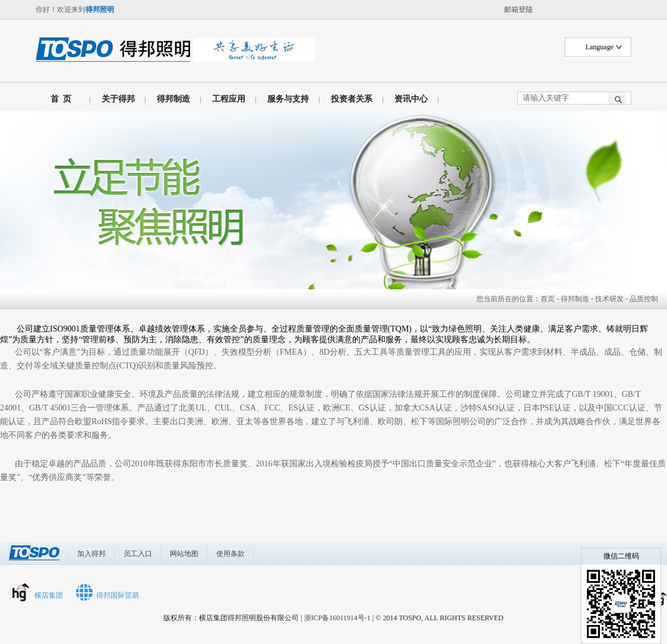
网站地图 (184, 554)
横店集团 (49, 595)
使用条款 (230, 554)
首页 (548, 299)
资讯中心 (411, 99)
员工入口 (138, 554)
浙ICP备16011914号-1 (337, 618)
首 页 (59, 99)
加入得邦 (91, 554)
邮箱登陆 (519, 10)
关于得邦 (118, 99)
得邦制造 (173, 99)
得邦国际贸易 (118, 595)
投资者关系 (352, 99)
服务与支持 (288, 99)
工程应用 (229, 99)
